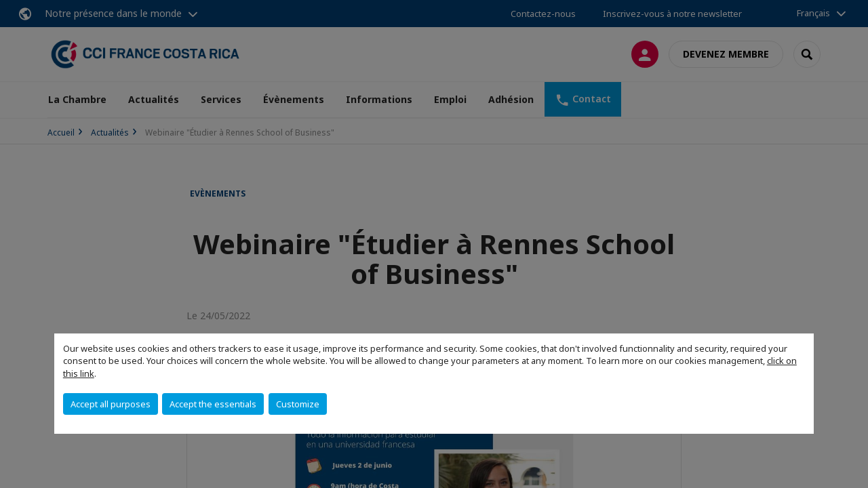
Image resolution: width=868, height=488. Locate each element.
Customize (298, 404)
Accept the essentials (213, 404)
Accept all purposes (111, 404)
